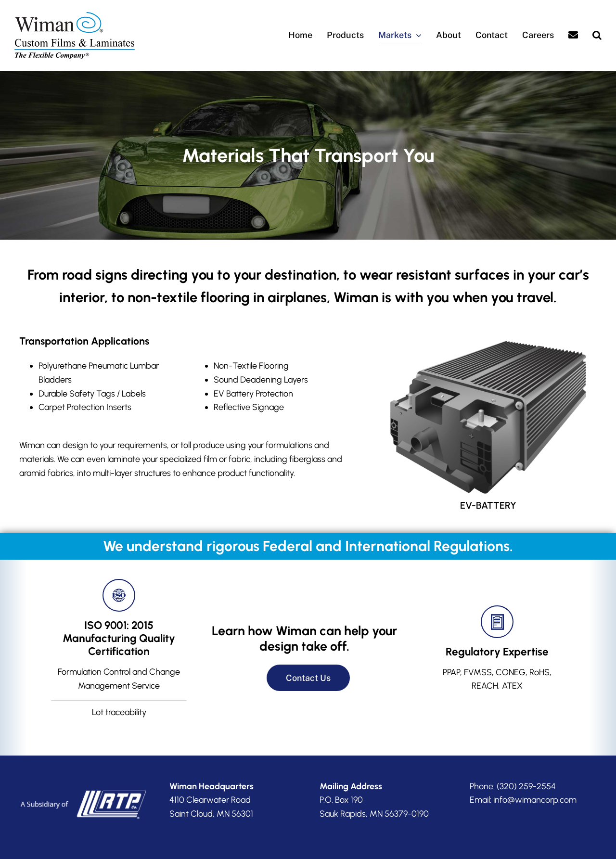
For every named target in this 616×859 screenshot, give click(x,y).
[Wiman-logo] (75, 16)
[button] (597, 36)
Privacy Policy (333, 852)
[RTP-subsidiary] (83, 778)
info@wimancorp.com (535, 784)
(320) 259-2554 (526, 770)
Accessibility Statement (383, 852)
